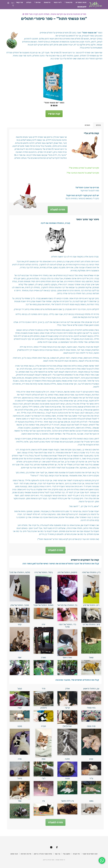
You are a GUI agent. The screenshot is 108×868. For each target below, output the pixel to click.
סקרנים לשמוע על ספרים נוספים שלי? (84, 168)
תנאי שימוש (14, 854)
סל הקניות (76, 854)
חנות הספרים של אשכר (90, 854)
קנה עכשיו (54, 114)
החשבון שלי (67, 854)
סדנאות (69, 2)
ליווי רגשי (58, 2)
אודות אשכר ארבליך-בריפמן (43, 854)
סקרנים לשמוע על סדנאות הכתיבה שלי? (83, 173)
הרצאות (47, 2)
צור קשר (19, 2)
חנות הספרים (81, 2)
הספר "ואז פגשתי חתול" (54, 103)
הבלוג (29, 2)
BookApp (82, 7)
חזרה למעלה (58, 210)
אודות (38, 2)
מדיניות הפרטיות (26, 854)
